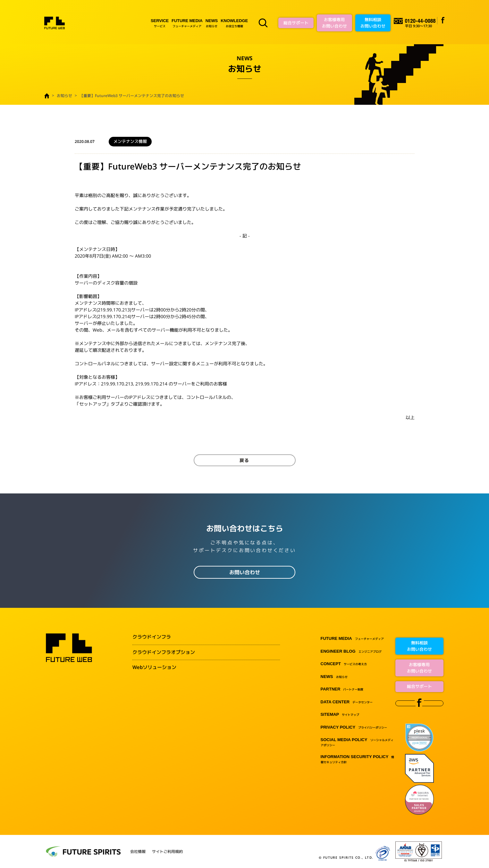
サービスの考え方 (344, 664)
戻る (245, 460)
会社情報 (138, 852)
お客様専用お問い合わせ (334, 23)
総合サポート (296, 23)
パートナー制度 (342, 689)
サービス (160, 23)
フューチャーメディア (187, 23)
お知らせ (212, 23)
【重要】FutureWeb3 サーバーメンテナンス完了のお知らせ (132, 96)
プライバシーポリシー (354, 727)
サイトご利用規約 (167, 852)
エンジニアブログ (351, 652)
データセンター (347, 702)
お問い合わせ (245, 572)
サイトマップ (340, 715)
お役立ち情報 (234, 23)
